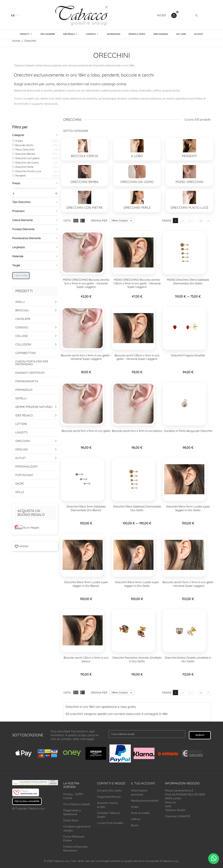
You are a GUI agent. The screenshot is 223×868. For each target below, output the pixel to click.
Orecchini (23, 441)
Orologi (22, 449)
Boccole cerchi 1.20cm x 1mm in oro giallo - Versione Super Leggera (137, 357)
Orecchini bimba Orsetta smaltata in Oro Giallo (188, 659)
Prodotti (25, 34)
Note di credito (140, 813)
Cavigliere (23, 319)
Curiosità (91, 34)
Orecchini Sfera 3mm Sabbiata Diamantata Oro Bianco (86, 508)
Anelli (20, 302)
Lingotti (22, 432)
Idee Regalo (69, 34)
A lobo (137, 156)
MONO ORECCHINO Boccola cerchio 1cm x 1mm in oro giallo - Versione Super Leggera (86, 283)
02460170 (33, 15)
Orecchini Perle (137, 208)
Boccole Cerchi (84, 156)
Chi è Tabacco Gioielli (77, 804)
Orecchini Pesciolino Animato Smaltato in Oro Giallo (137, 659)
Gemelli (21, 398)
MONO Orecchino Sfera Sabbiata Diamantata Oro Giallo (188, 281)
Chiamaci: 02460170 (178, 816)
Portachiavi (24, 475)
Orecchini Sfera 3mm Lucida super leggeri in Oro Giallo (188, 508)
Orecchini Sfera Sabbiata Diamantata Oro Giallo (137, 508)
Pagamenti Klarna (109, 797)
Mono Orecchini (190, 182)
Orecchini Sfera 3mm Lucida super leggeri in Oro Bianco (86, 584)
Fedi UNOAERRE (48, 34)
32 (201, 221)
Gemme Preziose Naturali (34, 407)
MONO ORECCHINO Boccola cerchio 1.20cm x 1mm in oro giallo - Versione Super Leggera (137, 283)
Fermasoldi (24, 390)
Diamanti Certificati (30, 373)
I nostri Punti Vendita (110, 823)
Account (199, 34)
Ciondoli (22, 327)
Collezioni (23, 344)
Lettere (21, 424)
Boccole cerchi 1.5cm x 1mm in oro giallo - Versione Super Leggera (188, 584)
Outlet (21, 458)
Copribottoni (26, 353)
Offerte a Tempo (137, 34)
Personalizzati (27, 466)
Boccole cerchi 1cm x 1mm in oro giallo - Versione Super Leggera (86, 357)
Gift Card (181, 34)
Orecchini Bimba (84, 182)
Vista (67, 221)
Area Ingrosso (161, 34)
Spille (20, 492)
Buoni (135, 825)
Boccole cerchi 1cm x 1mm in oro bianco (137, 431)
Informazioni (114, 34)
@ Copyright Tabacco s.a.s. (29, 808)
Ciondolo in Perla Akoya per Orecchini (188, 431)
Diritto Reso (71, 820)
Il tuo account (143, 783)
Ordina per (99, 221)
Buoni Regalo (31, 528)
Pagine (167, 221)
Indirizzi (136, 819)
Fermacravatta (27, 381)
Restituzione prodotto (145, 801)
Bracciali (22, 310)
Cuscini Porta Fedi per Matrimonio (32, 363)
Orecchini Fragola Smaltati (188, 355)
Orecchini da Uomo (137, 182)
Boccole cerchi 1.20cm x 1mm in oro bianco (86, 659)
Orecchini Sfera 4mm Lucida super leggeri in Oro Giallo (137, 584)
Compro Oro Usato (109, 790)
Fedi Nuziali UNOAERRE (27, 801)
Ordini (135, 807)
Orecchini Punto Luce (189, 208)
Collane (22, 336)
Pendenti (190, 156)
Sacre (20, 483)
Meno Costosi (123, 221)
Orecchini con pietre (84, 208)
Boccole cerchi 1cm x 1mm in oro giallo (86, 431)
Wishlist (21, 546)
